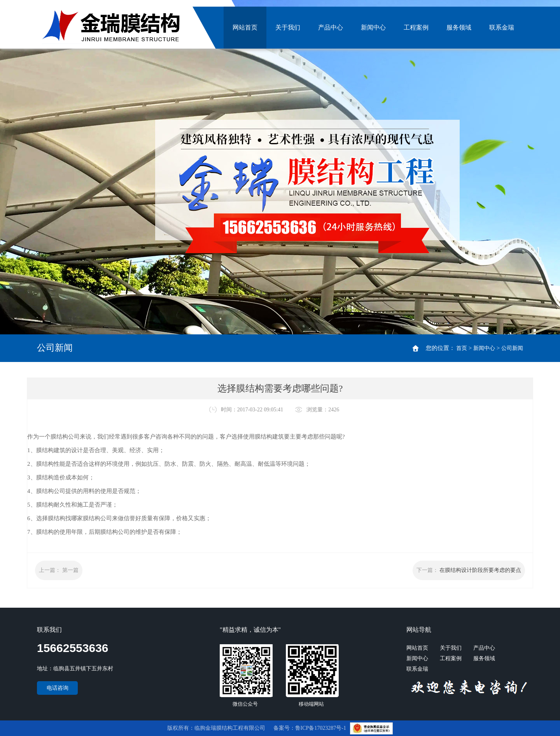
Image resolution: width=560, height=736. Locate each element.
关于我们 (288, 27)
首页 (462, 348)
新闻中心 (373, 27)
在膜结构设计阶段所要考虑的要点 (480, 570)
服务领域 (459, 27)
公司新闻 (512, 348)
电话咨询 (58, 688)
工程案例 (416, 27)
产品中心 (331, 27)
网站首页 (245, 27)
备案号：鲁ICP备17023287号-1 (311, 728)
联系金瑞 (502, 27)
